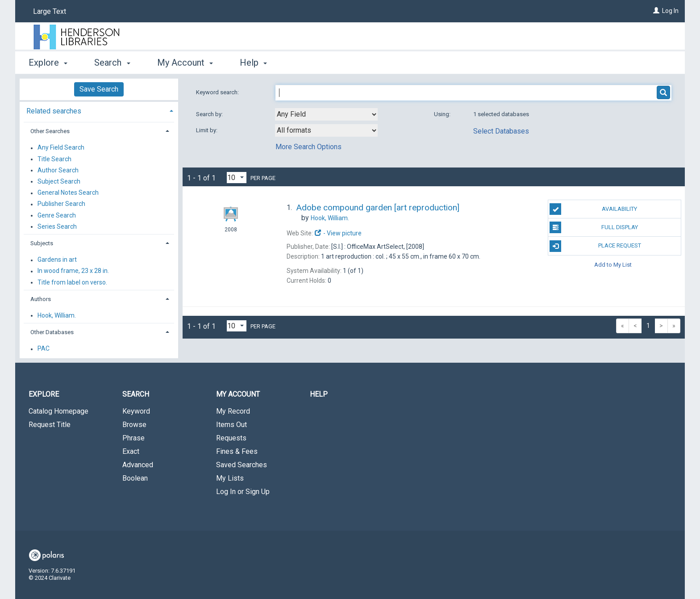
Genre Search (57, 215)
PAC (44, 349)
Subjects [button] (42, 243)
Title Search (54, 159)
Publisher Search (61, 204)
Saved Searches (242, 465)
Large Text (50, 11)
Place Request (595, 246)
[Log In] (656, 11)
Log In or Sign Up (243, 492)
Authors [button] (41, 299)
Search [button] (112, 63)
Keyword (136, 411)
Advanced (138, 465)
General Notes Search (68, 193)
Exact (131, 451)
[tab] (99, 110)
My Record (233, 411)
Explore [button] (48, 63)
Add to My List (613, 265)
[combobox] (326, 114)
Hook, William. (57, 315)
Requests (231, 438)
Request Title (50, 425)
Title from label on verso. (72, 282)
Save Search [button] (99, 89)
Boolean (135, 478)
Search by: (210, 114)
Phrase (133, 438)
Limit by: (207, 130)
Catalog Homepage (58, 411)
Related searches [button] (54, 111)
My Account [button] (185, 63)
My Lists (230, 478)
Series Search (57, 226)
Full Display (594, 227)
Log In (670, 11)
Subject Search (59, 181)
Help (319, 394)
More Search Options (308, 147)
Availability (593, 209)
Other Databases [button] (52, 332)
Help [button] (253, 63)
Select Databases (501, 131)
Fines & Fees (237, 451)
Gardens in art (57, 260)
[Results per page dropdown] (237, 178)
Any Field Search (61, 148)
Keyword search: (218, 92)
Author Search (58, 170)
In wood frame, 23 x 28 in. (73, 271)
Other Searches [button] (50, 131)
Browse (134, 425)
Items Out (231, 425)
